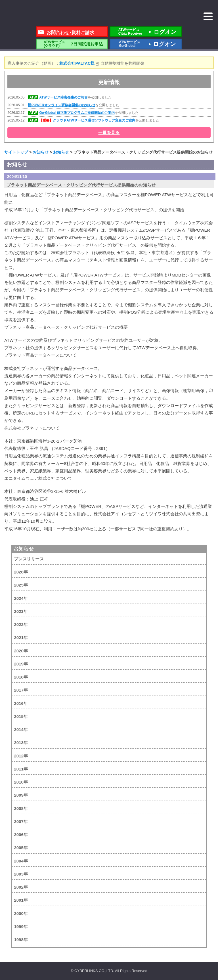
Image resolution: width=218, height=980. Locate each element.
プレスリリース (29, 559)
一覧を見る (109, 132)
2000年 (21, 913)
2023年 (21, 611)
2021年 (21, 637)
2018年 (21, 677)
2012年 (21, 756)
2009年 (21, 795)
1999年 (21, 926)
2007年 (21, 821)
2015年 (21, 716)
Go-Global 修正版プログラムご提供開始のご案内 (77, 113)
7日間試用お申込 (72, 44)
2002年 (21, 887)
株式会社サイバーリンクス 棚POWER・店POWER (50, 14)
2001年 (21, 900)
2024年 (21, 598)
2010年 (21, 782)
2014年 (21, 729)
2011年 (21, 769)
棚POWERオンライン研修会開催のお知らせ (61, 105)
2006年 (21, 835)
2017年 (21, 690)
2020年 (21, 651)
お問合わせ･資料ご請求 (70, 33)
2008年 (21, 808)
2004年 (21, 861)
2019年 (21, 664)
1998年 (21, 940)
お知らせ (24, 549)
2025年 (21, 585)
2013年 (21, 743)
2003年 (21, 874)
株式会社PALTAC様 (77, 63)
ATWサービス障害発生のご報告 (63, 97)
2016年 (21, 703)
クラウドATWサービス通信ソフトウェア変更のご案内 (94, 120)
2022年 (21, 624)
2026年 (21, 572)
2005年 (21, 848)
